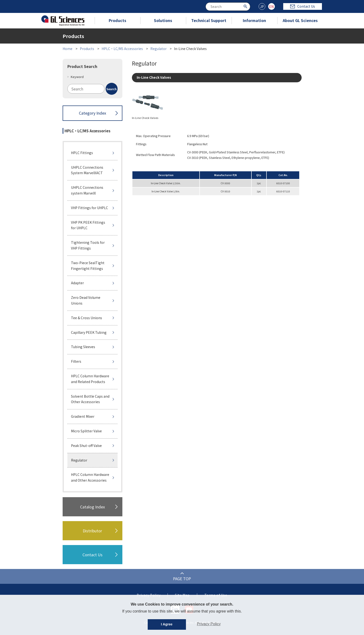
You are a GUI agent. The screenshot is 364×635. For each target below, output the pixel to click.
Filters (76, 361)
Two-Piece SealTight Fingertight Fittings (88, 266)
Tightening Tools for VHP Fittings (88, 245)
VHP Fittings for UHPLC (90, 208)
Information (254, 20)
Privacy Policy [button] (209, 624)
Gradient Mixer (83, 416)
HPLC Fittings (82, 153)
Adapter (77, 283)
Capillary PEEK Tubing (89, 332)
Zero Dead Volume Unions (86, 300)
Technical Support (209, 20)
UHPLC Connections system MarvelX (87, 190)
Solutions (163, 20)
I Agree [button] (167, 624)
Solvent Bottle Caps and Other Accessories (90, 399)
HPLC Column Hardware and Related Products (90, 379)
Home (68, 49)
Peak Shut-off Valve (86, 446)
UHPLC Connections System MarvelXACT (87, 170)
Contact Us (303, 6)
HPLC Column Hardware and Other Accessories (90, 477)
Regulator (158, 49)
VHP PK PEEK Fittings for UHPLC (88, 225)
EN (271, 6)
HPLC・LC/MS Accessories (122, 49)
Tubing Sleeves (83, 347)
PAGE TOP (182, 579)
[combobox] (228, 7)
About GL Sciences (300, 20)
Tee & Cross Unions (87, 318)
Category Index (92, 113)
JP (262, 6)
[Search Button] (246, 6)
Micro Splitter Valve (86, 431)
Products (117, 20)
